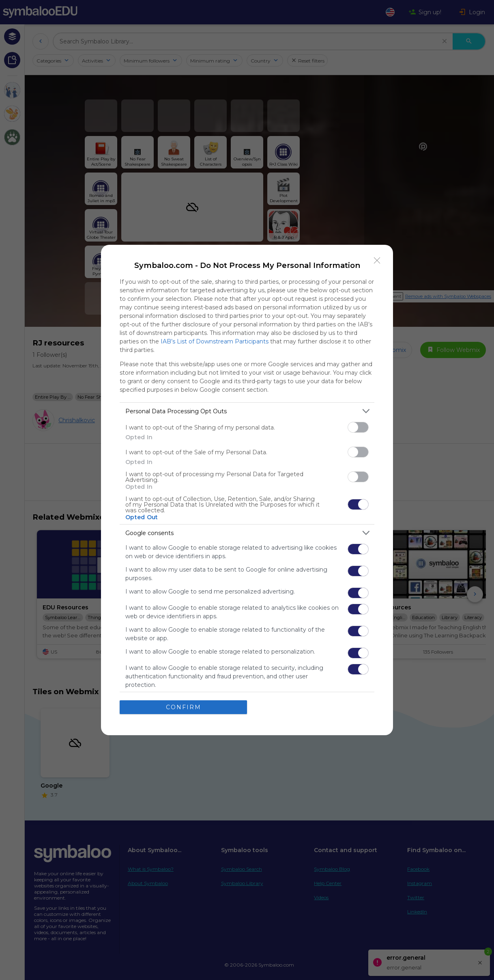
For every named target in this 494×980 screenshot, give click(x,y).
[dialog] (247, 490)
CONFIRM (184, 707)
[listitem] (247, 411)
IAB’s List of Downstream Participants (215, 341)
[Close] (377, 261)
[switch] (358, 427)
